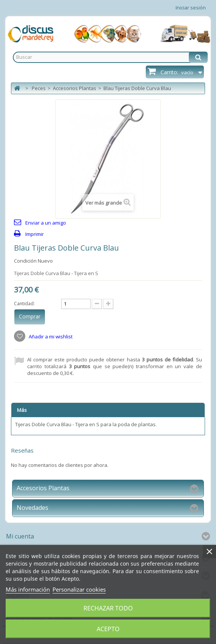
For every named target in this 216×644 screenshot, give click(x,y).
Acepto (108, 629)
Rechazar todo (108, 608)
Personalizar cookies (79, 589)
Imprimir (35, 234)
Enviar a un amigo (46, 223)
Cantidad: (24, 304)
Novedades (32, 508)
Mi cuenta (20, 536)
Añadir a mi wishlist (50, 337)
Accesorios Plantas (75, 88)
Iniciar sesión (191, 8)
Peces (39, 88)
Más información (28, 589)
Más (22, 410)
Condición (25, 261)
